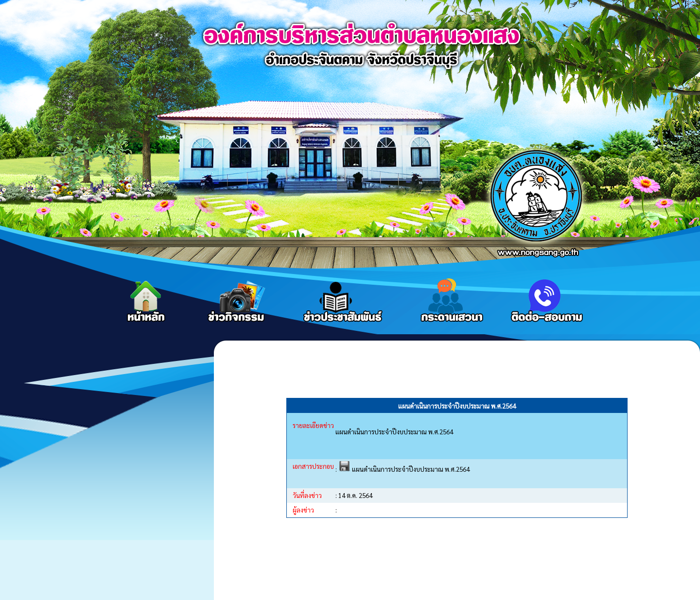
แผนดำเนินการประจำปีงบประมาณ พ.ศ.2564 (404, 469)
